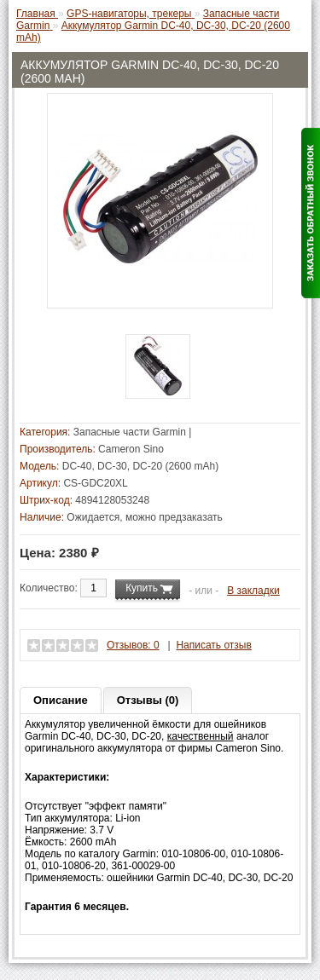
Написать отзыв (213, 645)
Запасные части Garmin (130, 432)
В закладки (253, 591)
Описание (61, 700)
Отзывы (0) (148, 700)
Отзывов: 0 (133, 645)
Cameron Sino (131, 449)
